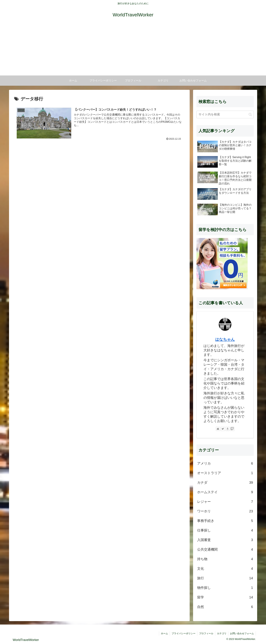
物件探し (225, 588)
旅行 (225, 578)
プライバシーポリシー (184, 633)
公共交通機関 (225, 549)
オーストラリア (225, 473)
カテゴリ (222, 633)
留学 (225, 597)
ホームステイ (225, 492)
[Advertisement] (133, 50)
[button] (250, 114)
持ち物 (225, 559)
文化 (225, 569)
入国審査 (225, 540)
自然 (225, 607)
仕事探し (225, 530)
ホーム (164, 633)
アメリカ (225, 463)
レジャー (225, 502)
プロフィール (206, 633)
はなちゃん (225, 339)
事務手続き (225, 521)
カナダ (225, 482)
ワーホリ (225, 511)
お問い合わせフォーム (242, 633)
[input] (225, 114)
